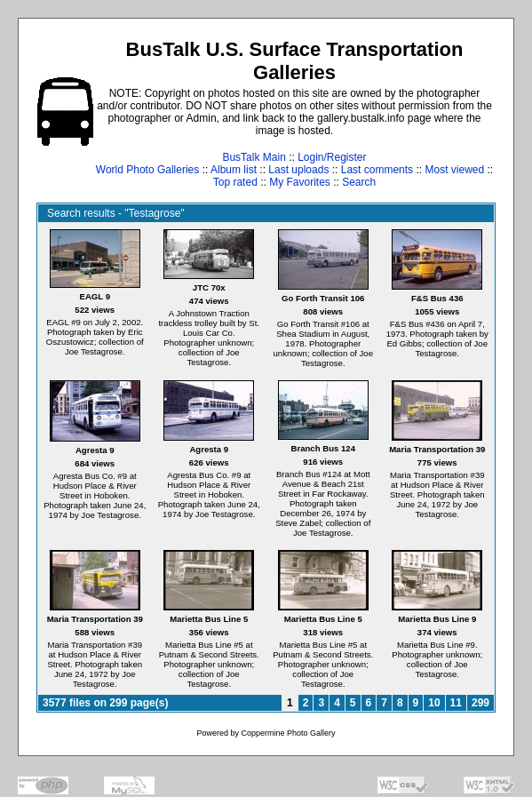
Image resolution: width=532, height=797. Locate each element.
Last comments (377, 170)
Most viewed (454, 170)
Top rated (235, 182)
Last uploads (298, 170)
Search (359, 182)
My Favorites (300, 182)
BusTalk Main (254, 157)
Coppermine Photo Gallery (288, 733)
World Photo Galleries (148, 170)
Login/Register (332, 157)
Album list (234, 170)
